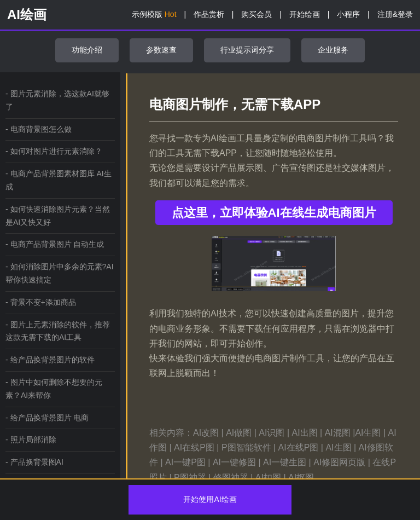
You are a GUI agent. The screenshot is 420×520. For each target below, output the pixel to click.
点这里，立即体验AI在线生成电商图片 (274, 213)
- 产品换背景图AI (34, 462)
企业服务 (333, 50)
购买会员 (256, 14)
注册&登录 (395, 14)
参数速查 (161, 50)
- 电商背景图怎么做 (39, 129)
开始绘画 (305, 14)
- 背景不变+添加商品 (41, 302)
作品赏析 (209, 14)
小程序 (348, 14)
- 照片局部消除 (31, 440)
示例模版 (154, 14)
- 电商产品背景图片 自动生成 (55, 244)
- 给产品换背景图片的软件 (50, 360)
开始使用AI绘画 (210, 499)
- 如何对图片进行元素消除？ (54, 151)
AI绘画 (27, 15)
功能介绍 (87, 50)
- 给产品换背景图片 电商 (47, 418)
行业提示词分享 (247, 50)
